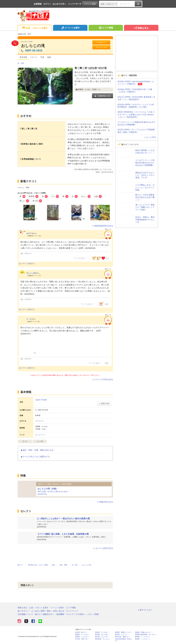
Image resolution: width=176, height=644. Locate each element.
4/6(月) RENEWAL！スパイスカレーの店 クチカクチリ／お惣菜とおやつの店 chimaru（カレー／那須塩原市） (136, 114)
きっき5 (29, 319)
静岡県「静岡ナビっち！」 (124, 632)
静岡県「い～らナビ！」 (143, 637)
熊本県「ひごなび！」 (103, 632)
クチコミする (101, 47)
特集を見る (141, 28)
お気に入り (101, 42)
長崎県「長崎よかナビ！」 (144, 632)
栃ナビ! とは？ (145, 610)
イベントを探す (70, 28)
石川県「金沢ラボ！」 (83, 639)
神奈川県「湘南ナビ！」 (123, 637)
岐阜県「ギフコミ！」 (123, 635)
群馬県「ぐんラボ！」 (83, 637)
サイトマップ (72, 611)
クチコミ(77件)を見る (102, 379)
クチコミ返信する (27, 264)
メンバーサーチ (75, 4)
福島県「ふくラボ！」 (83, 635)
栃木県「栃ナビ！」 (82, 632)
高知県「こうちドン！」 (143, 639)
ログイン (47, 4)
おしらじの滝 (33, 46)
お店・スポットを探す (35, 28)
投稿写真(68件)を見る (102, 226)
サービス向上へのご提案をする (35, 457)
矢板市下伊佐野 (42, 400)
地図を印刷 (104, 403)
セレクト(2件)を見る (103, 548)
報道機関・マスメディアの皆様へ (71, 614)
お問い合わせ (58, 611)
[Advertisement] (137, 53)
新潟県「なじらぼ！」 (103, 635)
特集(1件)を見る (105, 502)
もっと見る (150, 137)
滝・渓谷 (21, 63)
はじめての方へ (59, 4)
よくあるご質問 (38, 611)
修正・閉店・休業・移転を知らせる (37, 450)
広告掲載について (25, 614)
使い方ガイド (23, 611)
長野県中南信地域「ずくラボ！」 (146, 635)
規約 (49, 611)
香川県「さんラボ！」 (103, 637)
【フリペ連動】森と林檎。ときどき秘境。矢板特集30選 (63, 534)
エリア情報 (106, 28)
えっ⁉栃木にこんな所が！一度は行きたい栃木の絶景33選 (63, 518)
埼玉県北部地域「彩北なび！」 (123, 640)
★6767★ (30, 233)
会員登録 (38, 4)
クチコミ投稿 (90, 4)
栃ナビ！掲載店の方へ (45, 614)
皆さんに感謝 (31, 273)
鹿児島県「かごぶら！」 (103, 639)
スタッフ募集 (93, 614)
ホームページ (40, 435)
